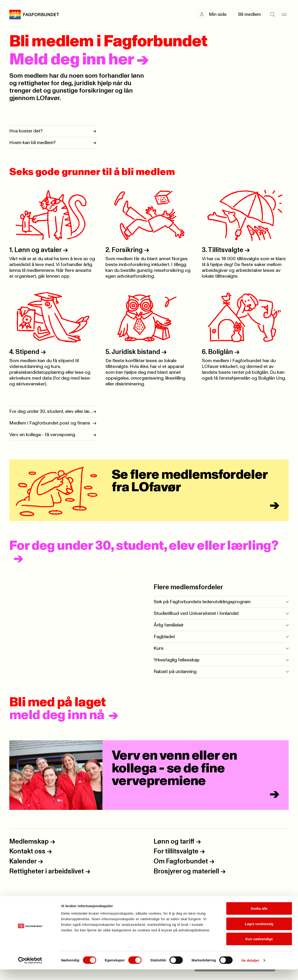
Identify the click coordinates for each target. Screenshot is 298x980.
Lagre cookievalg (259, 934)
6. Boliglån (221, 352)
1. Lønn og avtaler (39, 250)
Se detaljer (250, 971)
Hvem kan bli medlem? (32, 143)
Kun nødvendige (259, 949)
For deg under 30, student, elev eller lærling (51, 411)
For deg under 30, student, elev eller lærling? (144, 546)
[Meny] (284, 14)
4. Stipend (28, 352)
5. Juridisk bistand (136, 352)
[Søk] (272, 14)
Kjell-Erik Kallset (254, 899)
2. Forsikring (127, 250)
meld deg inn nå (57, 715)
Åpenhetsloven (26, 906)
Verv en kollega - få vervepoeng (42, 435)
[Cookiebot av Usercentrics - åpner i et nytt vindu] (30, 971)
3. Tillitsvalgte (226, 250)
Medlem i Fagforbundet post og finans (50, 423)
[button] (214, 14)
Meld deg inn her (79, 60)
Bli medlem (249, 14)
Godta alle (259, 919)
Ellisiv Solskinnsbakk (248, 906)
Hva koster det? (26, 131)
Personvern (22, 899)
